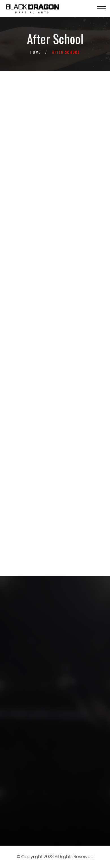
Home (35, 52)
